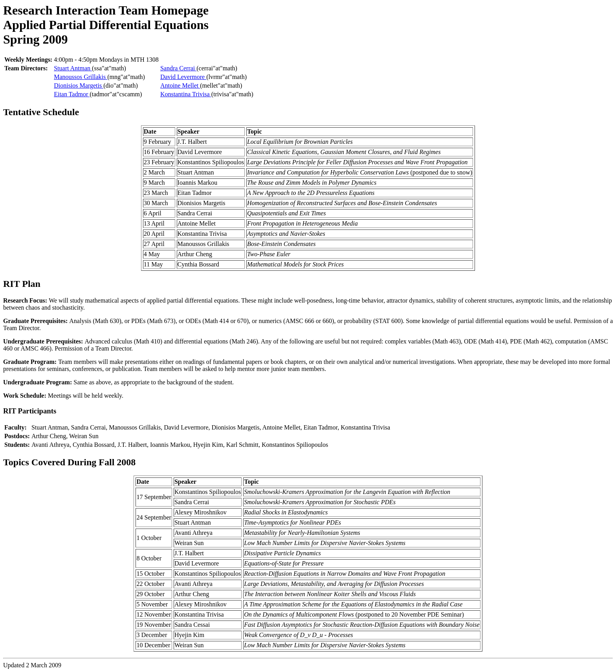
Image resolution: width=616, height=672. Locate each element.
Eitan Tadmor (72, 94)
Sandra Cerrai (178, 68)
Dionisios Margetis (79, 85)
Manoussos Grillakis (81, 77)
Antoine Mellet (180, 85)
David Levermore (183, 77)
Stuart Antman (73, 68)
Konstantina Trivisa (186, 94)
